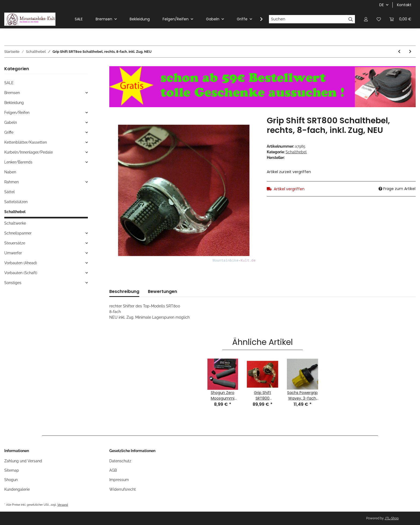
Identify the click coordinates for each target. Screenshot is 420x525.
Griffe (9, 132)
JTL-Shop (392, 518)
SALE (9, 83)
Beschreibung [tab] (124, 291)
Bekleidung (14, 103)
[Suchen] (307, 19)
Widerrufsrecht (123, 489)
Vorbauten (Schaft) (21, 273)
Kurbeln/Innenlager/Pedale (29, 152)
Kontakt (404, 5)
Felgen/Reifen (17, 113)
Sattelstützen (16, 202)
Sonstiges (13, 283)
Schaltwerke (15, 223)
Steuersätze (15, 243)
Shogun (11, 480)
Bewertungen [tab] (162, 291)
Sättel (10, 192)
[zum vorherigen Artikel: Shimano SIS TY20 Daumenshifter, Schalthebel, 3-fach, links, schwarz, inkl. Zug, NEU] (399, 52)
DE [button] (382, 5)
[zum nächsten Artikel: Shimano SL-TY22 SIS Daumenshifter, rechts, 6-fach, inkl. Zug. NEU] (410, 52)
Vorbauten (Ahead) (21, 263)
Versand (63, 505)
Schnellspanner (18, 233)
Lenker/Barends (18, 162)
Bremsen (12, 93)
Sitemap (12, 470)
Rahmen (12, 182)
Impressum (119, 480)
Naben (10, 172)
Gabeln (11, 122)
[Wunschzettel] (379, 19)
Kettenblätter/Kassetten (26, 142)
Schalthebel (296, 152)
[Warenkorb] (400, 19)
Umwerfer (13, 253)
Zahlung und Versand (23, 461)
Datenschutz (120, 461)
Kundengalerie (17, 489)
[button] (366, 19)
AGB (113, 470)
